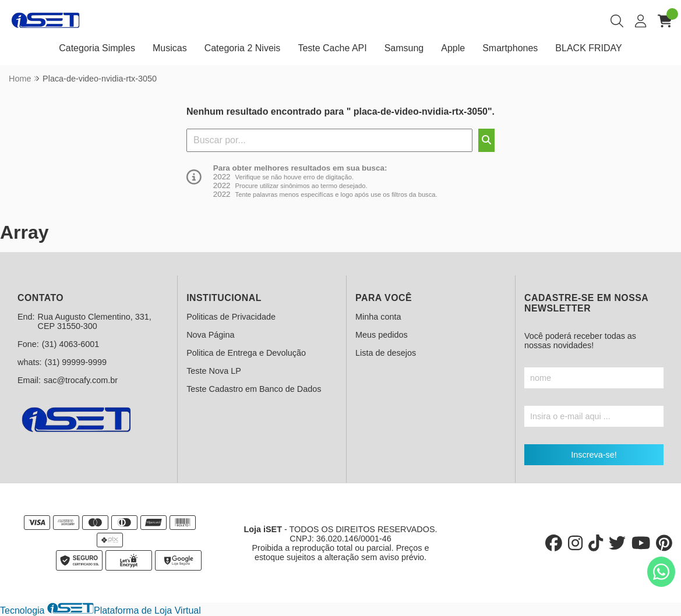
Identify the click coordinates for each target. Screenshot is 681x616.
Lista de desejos (386, 353)
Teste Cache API (332, 48)
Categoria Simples (97, 48)
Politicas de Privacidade (231, 317)
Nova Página (210, 335)
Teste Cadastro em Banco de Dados (254, 389)
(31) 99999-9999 (76, 362)
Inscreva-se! (594, 455)
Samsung (404, 48)
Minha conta (378, 317)
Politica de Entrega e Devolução (246, 353)
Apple (453, 48)
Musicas (170, 48)
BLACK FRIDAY (588, 48)
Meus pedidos (382, 335)
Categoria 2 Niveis (243, 48)
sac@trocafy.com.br (81, 380)
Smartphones (510, 48)
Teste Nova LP (214, 371)
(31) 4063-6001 (70, 344)
